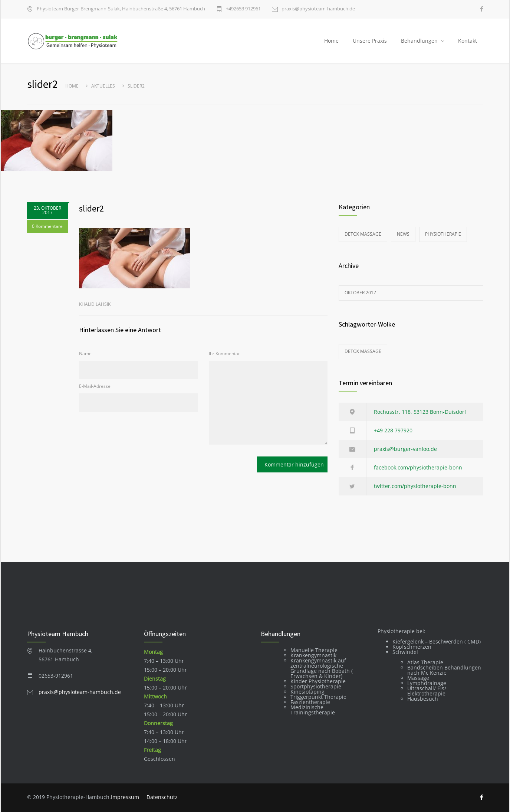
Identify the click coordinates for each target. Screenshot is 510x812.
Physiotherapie (443, 234)
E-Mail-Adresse (95, 386)
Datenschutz (162, 797)
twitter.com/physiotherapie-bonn (415, 486)
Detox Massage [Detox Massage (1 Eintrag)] (363, 351)
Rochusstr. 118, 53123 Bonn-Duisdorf (420, 412)
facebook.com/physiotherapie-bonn (418, 467)
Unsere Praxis (370, 41)
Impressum (125, 797)
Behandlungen (419, 41)
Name (85, 353)
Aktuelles (103, 86)
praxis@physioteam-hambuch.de (318, 9)
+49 (243, 9)
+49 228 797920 (393, 430)
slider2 (91, 208)
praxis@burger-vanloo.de (405, 449)
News (403, 234)
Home (331, 41)
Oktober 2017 (360, 293)
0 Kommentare (47, 227)
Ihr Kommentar (224, 353)
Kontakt (468, 41)
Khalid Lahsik (95, 304)
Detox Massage (363, 234)
